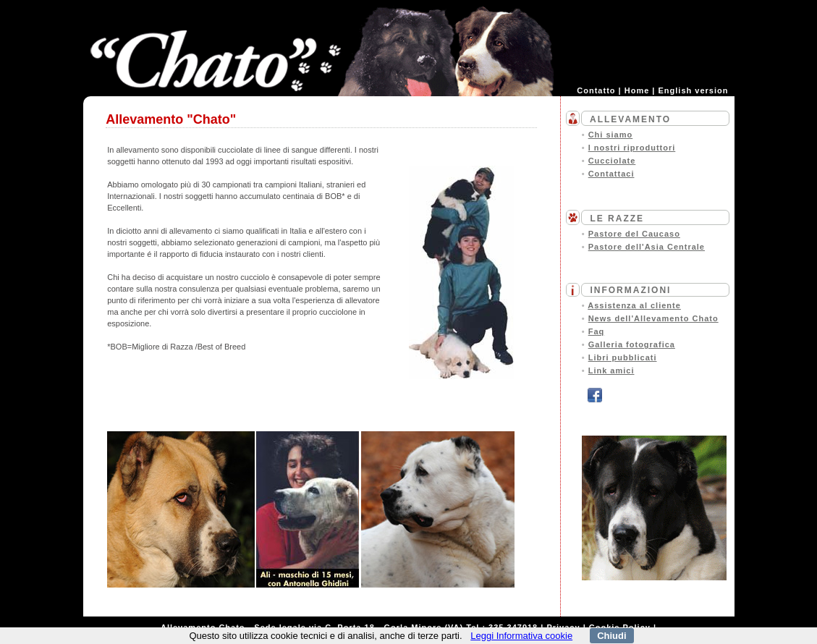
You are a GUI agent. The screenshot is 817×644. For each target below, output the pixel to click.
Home (637, 90)
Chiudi (611, 636)
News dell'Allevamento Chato (653, 318)
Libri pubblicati (623, 357)
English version (694, 90)
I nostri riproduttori (632, 148)
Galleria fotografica (632, 344)
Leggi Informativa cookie (521, 636)
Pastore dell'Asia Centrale (647, 247)
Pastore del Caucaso (634, 234)
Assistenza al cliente (634, 305)
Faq (597, 331)
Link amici (611, 370)
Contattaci (611, 174)
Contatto (596, 90)
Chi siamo (611, 135)
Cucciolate (612, 161)
